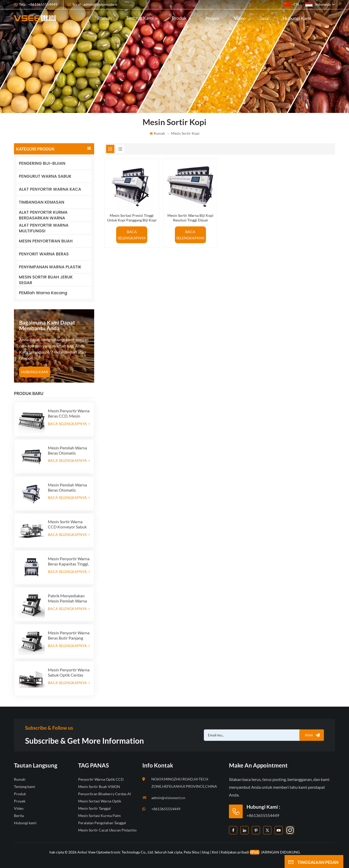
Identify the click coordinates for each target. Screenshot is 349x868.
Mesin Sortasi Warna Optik (100, 801)
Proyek (213, 18)
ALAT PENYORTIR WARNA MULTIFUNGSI (44, 228)
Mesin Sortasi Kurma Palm (99, 816)
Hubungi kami (297, 18)
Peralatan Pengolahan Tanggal (102, 823)
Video (240, 18)
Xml (215, 852)
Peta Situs (192, 852)
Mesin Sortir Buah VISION (99, 787)
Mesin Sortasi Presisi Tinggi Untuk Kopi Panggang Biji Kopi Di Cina (132, 218)
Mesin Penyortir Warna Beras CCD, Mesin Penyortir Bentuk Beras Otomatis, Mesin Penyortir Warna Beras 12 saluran (69, 413)
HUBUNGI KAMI (35, 372)
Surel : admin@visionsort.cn (95, 4)
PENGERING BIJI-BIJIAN (42, 163)
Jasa (264, 18)
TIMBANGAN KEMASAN (42, 202)
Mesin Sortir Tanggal (94, 808)
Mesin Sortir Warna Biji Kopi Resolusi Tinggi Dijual (190, 218)
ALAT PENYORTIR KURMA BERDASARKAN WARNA (43, 215)
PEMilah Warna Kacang (43, 293)
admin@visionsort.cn (168, 798)
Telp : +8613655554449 (38, 4)
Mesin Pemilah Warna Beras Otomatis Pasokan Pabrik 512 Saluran (67, 450)
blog (206, 852)
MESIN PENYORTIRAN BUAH (46, 241)
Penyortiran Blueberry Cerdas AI (105, 794)
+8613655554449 (166, 809)
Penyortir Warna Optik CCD (101, 779)
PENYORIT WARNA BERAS (44, 254)
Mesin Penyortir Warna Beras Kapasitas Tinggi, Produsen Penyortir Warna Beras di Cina (69, 561)
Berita (19, 816)
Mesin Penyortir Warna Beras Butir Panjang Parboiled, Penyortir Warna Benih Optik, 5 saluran (69, 635)
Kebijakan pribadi (235, 852)
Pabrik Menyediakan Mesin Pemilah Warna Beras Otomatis (67, 598)
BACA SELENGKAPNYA (69, 424)
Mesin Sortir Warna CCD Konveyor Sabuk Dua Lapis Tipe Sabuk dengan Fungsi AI (67, 524)
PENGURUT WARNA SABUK (45, 176)
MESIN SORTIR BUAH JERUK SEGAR (46, 280)
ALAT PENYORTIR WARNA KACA (50, 189)
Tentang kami (140, 18)
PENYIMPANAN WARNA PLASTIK (50, 267)
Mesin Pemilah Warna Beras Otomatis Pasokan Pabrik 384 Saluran (67, 487)
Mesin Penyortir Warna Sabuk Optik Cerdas (69, 672)
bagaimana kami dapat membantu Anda (47, 325)
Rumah (105, 18)
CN (291, 4)
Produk (180, 18)
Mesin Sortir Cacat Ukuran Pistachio (107, 830)
